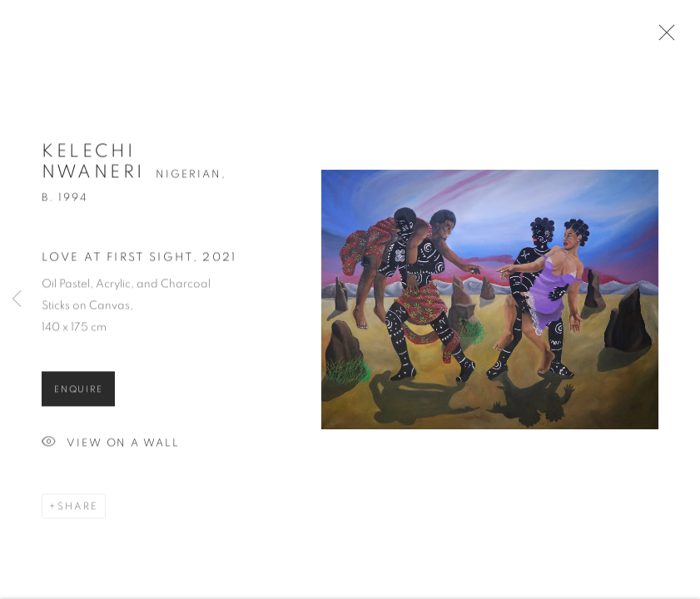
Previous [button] (17, 299)
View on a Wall (111, 447)
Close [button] (663, 37)
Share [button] (78, 510)
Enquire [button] (78, 393)
